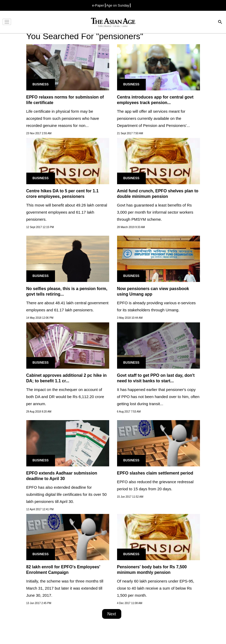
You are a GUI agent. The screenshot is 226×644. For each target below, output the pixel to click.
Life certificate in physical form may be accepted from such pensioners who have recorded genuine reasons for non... (63, 118)
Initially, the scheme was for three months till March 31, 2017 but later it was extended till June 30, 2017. (65, 588)
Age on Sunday (118, 5)
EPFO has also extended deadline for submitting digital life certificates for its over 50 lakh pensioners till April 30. (67, 494)
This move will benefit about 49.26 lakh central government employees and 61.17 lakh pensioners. (67, 212)
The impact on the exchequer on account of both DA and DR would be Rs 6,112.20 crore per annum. (65, 397)
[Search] (220, 22)
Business (41, 84)
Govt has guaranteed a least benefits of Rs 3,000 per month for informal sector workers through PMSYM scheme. (155, 212)
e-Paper (98, 5)
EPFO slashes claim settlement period (155, 473)
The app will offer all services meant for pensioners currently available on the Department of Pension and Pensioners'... (154, 118)
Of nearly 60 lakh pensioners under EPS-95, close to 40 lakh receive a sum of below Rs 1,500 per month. (156, 588)
